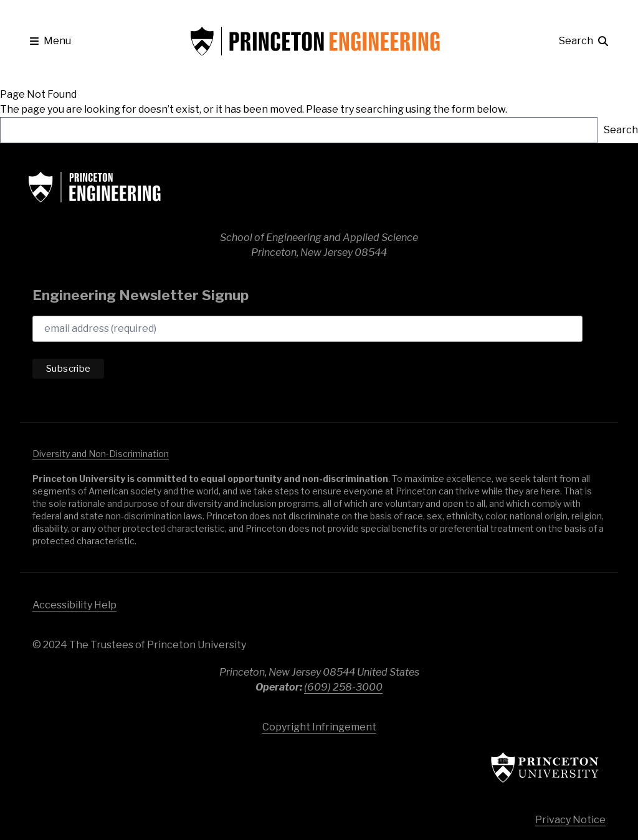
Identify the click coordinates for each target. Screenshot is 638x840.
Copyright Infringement (319, 727)
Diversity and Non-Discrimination (101, 454)
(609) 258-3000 (343, 687)
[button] (50, 41)
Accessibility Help (74, 605)
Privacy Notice (570, 820)
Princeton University (525, 767)
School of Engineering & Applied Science (120, 187)
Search (621, 130)
